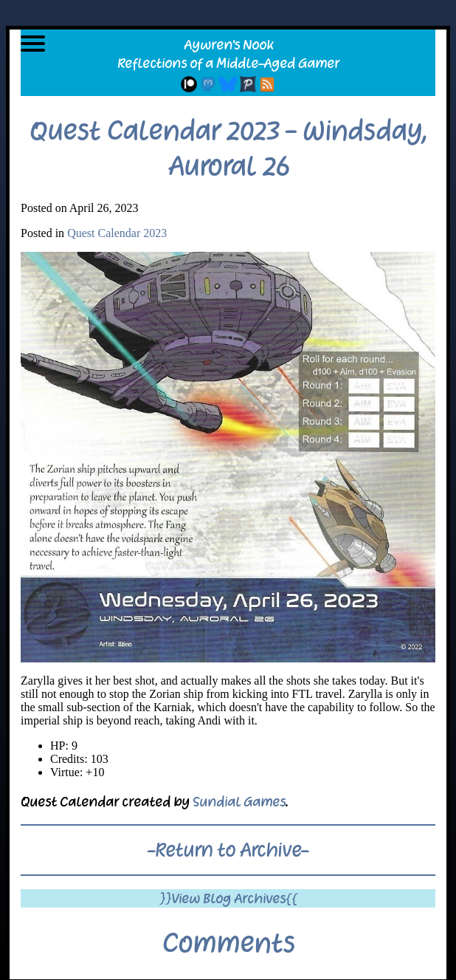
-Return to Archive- (228, 850)
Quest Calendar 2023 (117, 233)
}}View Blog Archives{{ (228, 898)
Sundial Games (239, 802)
